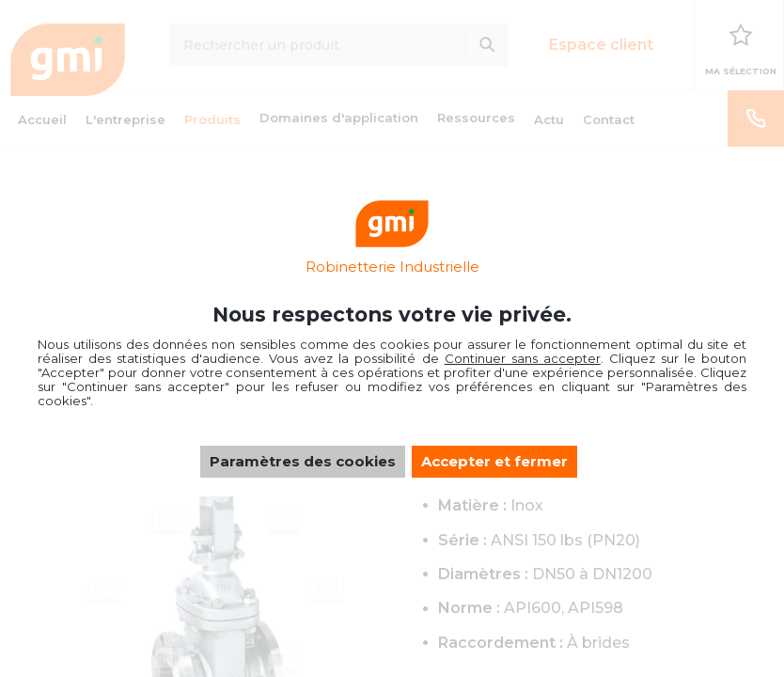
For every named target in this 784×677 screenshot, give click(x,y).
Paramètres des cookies (303, 461)
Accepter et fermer (494, 461)
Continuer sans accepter (523, 358)
